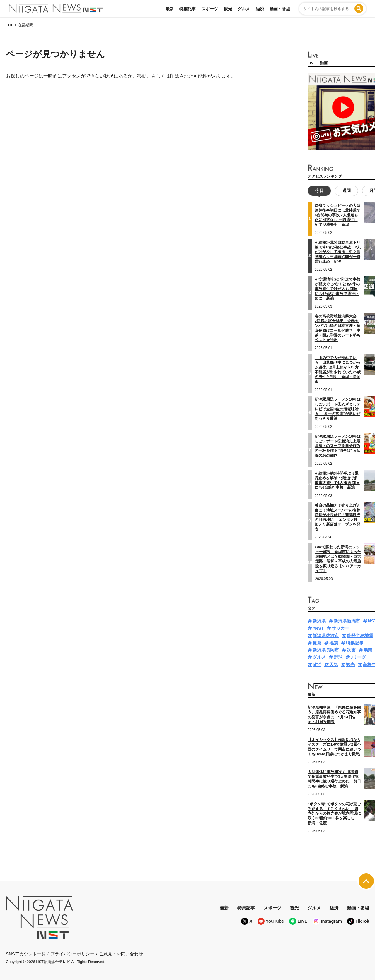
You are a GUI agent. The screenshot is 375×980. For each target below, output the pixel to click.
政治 (317, 664)
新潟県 (319, 621)
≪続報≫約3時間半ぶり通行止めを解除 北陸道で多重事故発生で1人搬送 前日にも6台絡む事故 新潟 (337, 480)
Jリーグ (358, 657)
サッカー (340, 628)
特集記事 (187, 9)
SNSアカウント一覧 (26, 954)
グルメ (244, 9)
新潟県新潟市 (347, 621)
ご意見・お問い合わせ (121, 954)
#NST (318, 628)
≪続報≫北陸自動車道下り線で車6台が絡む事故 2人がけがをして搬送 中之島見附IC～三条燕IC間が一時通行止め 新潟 (338, 252)
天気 (334, 664)
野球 (338, 657)
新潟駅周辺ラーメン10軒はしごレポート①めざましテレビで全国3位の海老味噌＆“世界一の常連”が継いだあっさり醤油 (338, 409)
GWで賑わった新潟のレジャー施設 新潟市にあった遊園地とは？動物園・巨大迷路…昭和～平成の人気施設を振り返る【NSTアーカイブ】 (338, 559)
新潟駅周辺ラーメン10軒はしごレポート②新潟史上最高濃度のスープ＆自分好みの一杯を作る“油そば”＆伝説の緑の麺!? (338, 446)
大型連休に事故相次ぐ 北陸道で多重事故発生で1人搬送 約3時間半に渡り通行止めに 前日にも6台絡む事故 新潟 (334, 779)
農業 (368, 650)
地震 (334, 643)
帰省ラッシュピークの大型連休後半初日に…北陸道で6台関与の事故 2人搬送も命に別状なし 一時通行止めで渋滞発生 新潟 (337, 215)
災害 (351, 650)
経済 (260, 9)
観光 (228, 9)
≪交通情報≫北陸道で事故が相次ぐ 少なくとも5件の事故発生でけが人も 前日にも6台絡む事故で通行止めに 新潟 (337, 289)
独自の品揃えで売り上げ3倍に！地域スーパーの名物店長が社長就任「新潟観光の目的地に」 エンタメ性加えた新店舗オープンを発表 (337, 517)
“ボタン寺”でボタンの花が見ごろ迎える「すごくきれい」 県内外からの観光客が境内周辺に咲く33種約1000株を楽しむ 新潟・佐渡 (334, 813)
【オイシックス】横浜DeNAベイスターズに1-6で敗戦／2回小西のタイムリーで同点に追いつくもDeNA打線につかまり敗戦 (334, 747)
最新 (170, 9)
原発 (317, 643)
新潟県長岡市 (326, 650)
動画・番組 (280, 9)
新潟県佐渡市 (326, 635)
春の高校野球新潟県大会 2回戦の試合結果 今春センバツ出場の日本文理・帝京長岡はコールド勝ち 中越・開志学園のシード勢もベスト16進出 (337, 328)
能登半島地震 (360, 635)
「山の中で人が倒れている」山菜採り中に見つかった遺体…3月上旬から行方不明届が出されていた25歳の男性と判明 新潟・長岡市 (338, 370)
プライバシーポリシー (72, 954)
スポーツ (210, 9)
